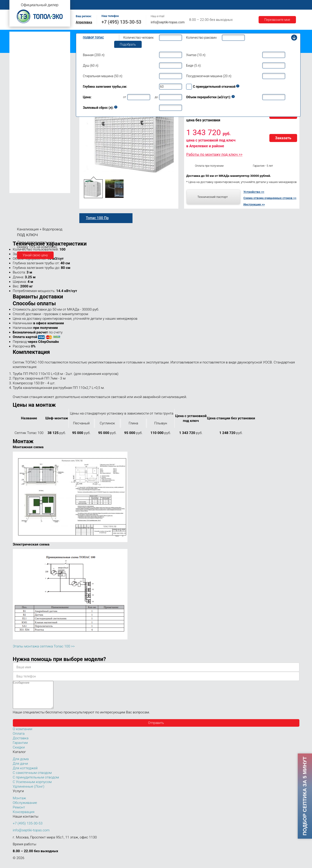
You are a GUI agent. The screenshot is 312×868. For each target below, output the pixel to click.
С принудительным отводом (36, 783)
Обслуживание (156, 5)
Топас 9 (20, 104)
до (156, 97)
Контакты (202, 5)
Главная (84, 5)
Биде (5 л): (194, 66)
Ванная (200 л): (94, 55)
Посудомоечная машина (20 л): (209, 76)
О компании (107, 5)
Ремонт (181, 5)
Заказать (283, 138)
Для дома (21, 764)
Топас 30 (21, 144)
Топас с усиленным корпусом (34, 49)
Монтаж (130, 5)
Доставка (243, 5)
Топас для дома (23, 91)
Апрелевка (84, 22)
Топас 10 (21, 110)
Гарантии (266, 5)
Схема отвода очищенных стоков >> (270, 198)
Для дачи (20, 769)
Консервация (24, 817)
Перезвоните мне (277, 20)
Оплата (223, 5)
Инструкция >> (254, 204)
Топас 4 (20, 70)
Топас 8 (20, 97)
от (125, 97)
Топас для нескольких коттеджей (36, 131)
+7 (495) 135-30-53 (121, 22)
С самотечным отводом (32, 778)
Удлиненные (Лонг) (29, 792)
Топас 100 (21, 178)
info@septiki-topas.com (168, 22)
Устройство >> (254, 192)
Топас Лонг (20, 56)
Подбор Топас (94, 38)
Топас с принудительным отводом (37, 42)
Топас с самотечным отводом (34, 35)
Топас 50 (21, 157)
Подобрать (128, 44)
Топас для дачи (23, 63)
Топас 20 (21, 138)
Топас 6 (20, 83)
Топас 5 (20, 76)
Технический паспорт (213, 197)
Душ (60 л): (91, 66)
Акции (286, 5)
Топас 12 (21, 117)
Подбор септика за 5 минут (305, 796)
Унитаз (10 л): (196, 55)
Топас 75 (21, 164)
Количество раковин (201, 38)
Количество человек (138, 38)
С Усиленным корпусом (32, 787)
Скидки (19, 753)
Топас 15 (21, 123)
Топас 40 (21, 151)
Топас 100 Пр (27, 184)
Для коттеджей (25, 774)
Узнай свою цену (35, 255)
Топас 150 (21, 189)
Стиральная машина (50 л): (103, 76)
